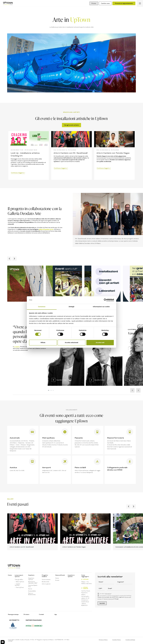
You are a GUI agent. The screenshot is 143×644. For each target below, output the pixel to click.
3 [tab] (52, 391)
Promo (92, 3)
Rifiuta (43, 342)
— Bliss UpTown (19, 582)
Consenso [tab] (42, 307)
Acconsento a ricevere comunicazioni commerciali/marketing (116, 596)
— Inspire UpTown (17, 585)
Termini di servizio (108, 599)
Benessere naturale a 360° (33, 583)
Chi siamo (26, 615)
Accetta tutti (100, 342)
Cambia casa (105, 3)
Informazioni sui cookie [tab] (101, 307)
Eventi (57, 581)
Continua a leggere (17, 173)
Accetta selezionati (71, 342)
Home (10, 575)
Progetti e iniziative (45, 576)
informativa (108, 594)
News (57, 578)
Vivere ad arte (46, 580)
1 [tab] (49, 391)
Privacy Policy (103, 640)
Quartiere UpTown (31, 579)
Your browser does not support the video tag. (66, 355)
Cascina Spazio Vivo (33, 586)
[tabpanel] (66, 355)
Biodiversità (45, 582)
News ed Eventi (60, 575)
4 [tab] (53, 391)
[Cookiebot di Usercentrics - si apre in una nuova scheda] (105, 300)
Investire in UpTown (71, 576)
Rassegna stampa (13, 615)
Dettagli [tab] (71, 307)
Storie (30, 589)
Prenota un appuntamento (124, 3)
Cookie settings (130, 640)
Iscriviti (103, 604)
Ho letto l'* (106, 594)
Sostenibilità (32, 591)
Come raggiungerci (85, 576)
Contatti (41, 615)
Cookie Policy (117, 640)
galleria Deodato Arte (46, 229)
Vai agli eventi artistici (71, 125)
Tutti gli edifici (19, 580)
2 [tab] (50, 391)
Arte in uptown (46, 584)
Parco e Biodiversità (32, 594)
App (56, 615)
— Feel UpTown (19, 588)
